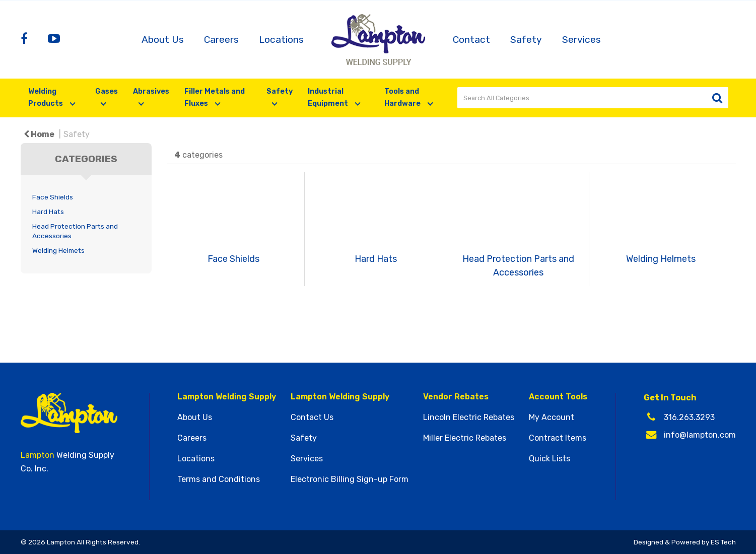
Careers (221, 40)
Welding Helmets (58, 250)
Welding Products (46, 97)
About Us (163, 40)
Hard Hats (48, 212)
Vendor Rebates (456, 397)
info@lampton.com (700, 435)
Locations (281, 40)
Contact (471, 40)
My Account (552, 418)
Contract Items (558, 438)
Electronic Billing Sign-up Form (350, 479)
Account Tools (558, 397)
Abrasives (151, 91)
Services (581, 40)
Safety (526, 40)
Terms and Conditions (219, 479)
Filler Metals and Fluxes (215, 97)
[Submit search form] (717, 98)
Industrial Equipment (329, 97)
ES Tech (723, 542)
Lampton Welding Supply (227, 397)
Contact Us (312, 418)
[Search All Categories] (593, 98)
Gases (107, 91)
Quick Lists (549, 459)
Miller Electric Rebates (465, 438)
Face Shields (53, 197)
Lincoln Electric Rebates (469, 418)
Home (39, 134)
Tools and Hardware (403, 97)
